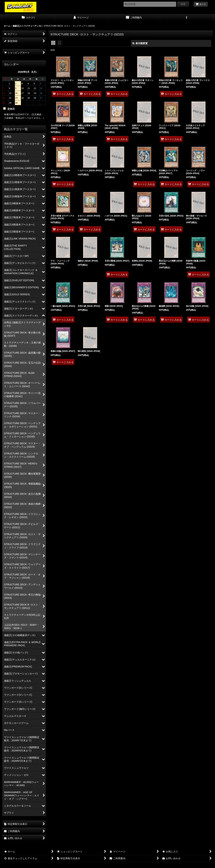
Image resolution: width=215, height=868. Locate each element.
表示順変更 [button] (140, 43)
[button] (187, 18)
